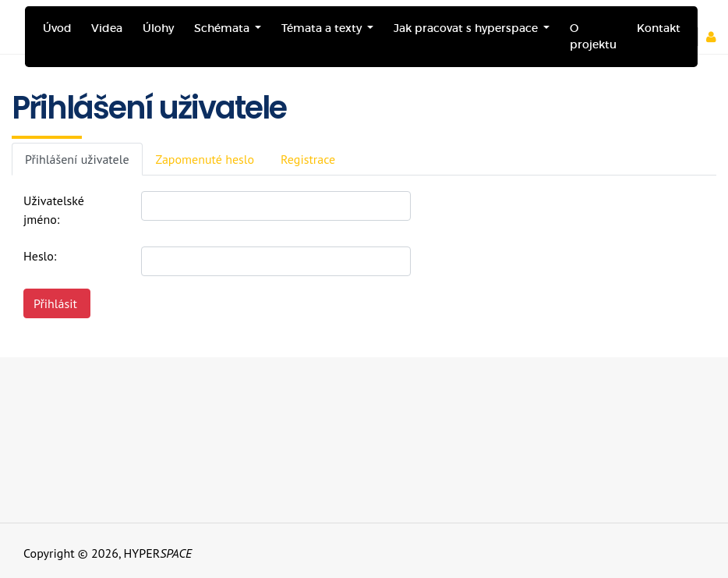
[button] (717, 37)
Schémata (223, 28)
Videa (107, 28)
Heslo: (40, 256)
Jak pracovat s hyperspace (467, 28)
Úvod (57, 28)
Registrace (308, 159)
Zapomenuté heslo (205, 159)
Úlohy (158, 28)
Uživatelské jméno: (54, 210)
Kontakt (659, 28)
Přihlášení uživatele (77, 159)
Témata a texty (323, 28)
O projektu (593, 36)
